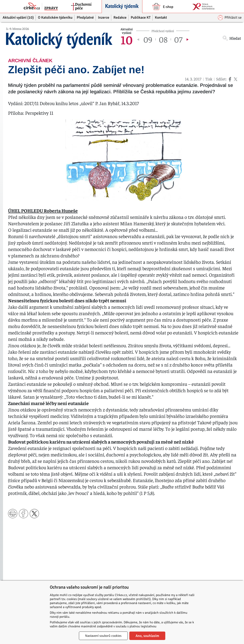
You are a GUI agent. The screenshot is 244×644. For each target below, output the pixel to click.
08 (163, 39)
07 (178, 39)
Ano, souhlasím (147, 636)
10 (127, 39)
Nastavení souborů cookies (103, 636)
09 (148, 39)
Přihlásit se (230, 18)
